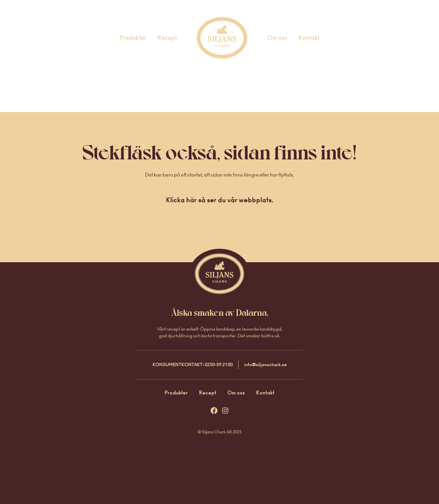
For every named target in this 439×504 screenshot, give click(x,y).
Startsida (215, 38)
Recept (167, 38)
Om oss (277, 38)
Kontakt (309, 38)
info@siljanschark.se (265, 365)
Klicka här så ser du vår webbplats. (220, 200)
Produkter (133, 38)
